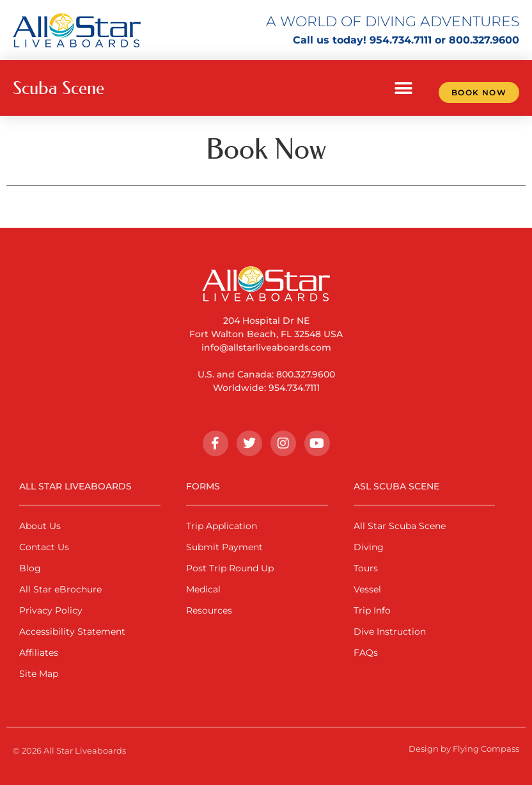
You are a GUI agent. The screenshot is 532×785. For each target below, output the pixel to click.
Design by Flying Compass (464, 749)
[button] (404, 88)
